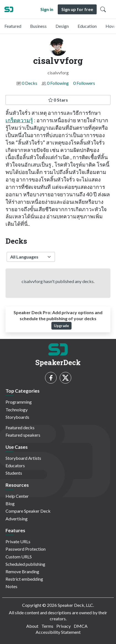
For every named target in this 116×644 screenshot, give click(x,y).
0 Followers (84, 83)
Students (14, 473)
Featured (13, 26)
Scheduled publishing (25, 564)
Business (38, 26)
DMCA (81, 626)
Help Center (17, 496)
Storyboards (17, 417)
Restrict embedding (24, 579)
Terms (47, 626)
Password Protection (26, 549)
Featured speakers (23, 435)
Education (87, 26)
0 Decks (30, 83)
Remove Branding (22, 571)
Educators (15, 465)
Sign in (47, 9)
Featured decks (20, 427)
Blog (10, 503)
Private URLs (18, 541)
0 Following (58, 83)
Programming (19, 402)
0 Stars (58, 100)
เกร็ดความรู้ (19, 120)
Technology (17, 410)
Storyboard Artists (23, 458)
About (32, 626)
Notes (11, 586)
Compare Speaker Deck (28, 511)
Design (62, 26)
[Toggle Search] (103, 9)
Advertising (17, 519)
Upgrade (61, 326)
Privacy (64, 626)
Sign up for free (77, 9)
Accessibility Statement (58, 632)
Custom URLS (19, 557)
